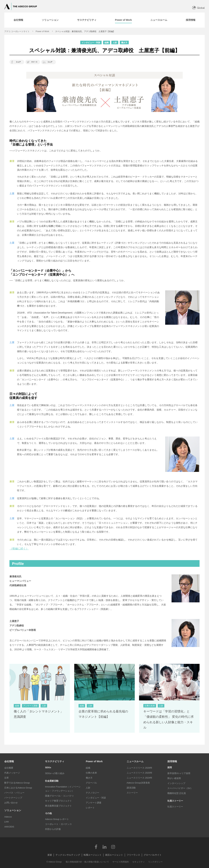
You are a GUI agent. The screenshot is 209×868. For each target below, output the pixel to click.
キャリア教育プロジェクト (58, 801)
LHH (7, 822)
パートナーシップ (13, 798)
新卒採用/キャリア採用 (179, 773)
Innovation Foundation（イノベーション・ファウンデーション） (63, 789)
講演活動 (131, 788)
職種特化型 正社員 (177, 793)
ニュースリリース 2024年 (140, 778)
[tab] (18, 20)
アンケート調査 (94, 803)
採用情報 (172, 761)
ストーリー (132, 793)
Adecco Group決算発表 (138, 783)
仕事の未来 (91, 773)
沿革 (7, 778)
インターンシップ (176, 783)
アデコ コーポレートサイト (17, 31)
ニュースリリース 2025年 (140, 773)
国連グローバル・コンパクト (60, 796)
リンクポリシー (155, 862)
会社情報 (9, 761)
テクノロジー (92, 793)
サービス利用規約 (121, 862)
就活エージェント (114, 855)
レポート (90, 808)
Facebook (96, 847)
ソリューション (13, 810)
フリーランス (133, 855)
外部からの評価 (53, 829)
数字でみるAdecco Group (17, 783)
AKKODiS (9, 827)
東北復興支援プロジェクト (58, 806)
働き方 (89, 778)
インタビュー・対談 (96, 798)
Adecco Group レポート (57, 819)
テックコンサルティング (68, 855)
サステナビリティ (55, 761)
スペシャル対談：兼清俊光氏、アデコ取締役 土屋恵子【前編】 (85, 31)
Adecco (8, 817)
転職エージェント (93, 855)
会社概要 (9, 768)
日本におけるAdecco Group (18, 788)
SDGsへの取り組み (55, 773)
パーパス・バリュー (14, 793)
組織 (88, 768)
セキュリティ (139, 862)
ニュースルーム (135, 761)
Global (201, 8)
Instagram (113, 847)
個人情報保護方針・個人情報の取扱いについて (87, 862)
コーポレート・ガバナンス (58, 824)
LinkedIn (104, 847)
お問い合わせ (11, 803)
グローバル (91, 783)
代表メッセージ (12, 773)
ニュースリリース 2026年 (140, 768)
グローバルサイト (153, 855)
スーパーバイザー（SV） (180, 788)
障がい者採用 (174, 778)
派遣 (50, 855)
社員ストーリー (175, 807)
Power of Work (42, 31)
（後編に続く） (19, 549)
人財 (88, 788)
